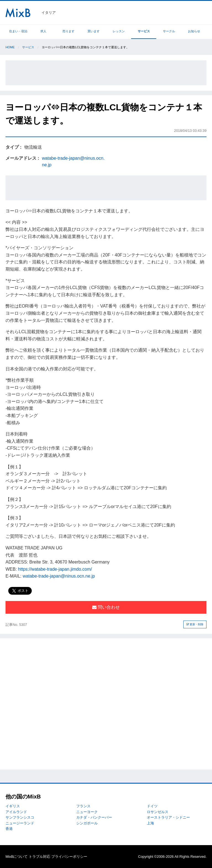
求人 (43, 31)
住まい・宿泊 (18, 31)
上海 (150, 823)
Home (10, 47)
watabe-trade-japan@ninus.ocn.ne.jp (59, 576)
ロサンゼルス (158, 812)
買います (94, 31)
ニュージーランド (20, 823)
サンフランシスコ (20, 817)
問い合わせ (106, 607)
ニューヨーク (87, 812)
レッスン (119, 31)
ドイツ (152, 806)
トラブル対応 (39, 857)
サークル (169, 31)
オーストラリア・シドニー (168, 817)
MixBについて (17, 857)
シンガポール (87, 823)
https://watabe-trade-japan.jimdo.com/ (55, 569)
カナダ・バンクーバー (94, 817)
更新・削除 (195, 624)
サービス (144, 31)
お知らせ (194, 31)
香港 (9, 829)
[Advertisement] (106, 73)
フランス (83, 806)
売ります (68, 31)
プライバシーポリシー (69, 857)
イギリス (13, 806)
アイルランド (16, 812)
